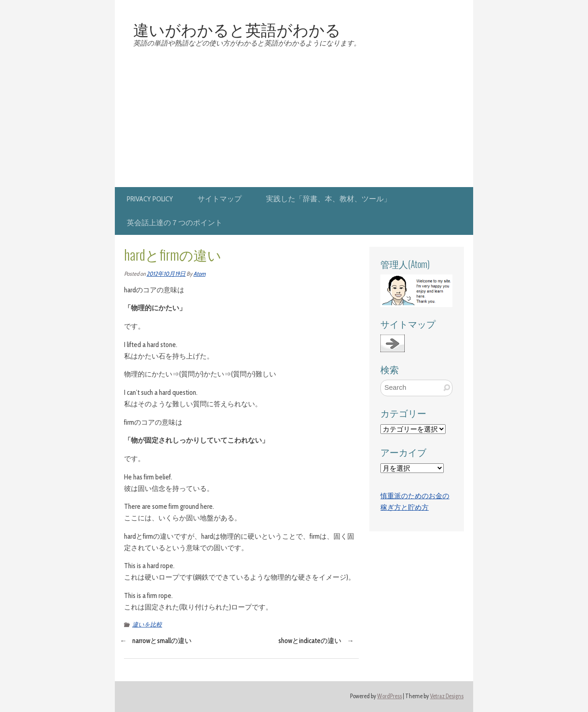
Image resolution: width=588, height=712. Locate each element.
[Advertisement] (294, 118)
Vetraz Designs (447, 696)
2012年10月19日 (166, 274)
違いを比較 (147, 624)
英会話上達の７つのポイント (175, 223)
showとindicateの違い (310, 641)
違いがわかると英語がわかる (237, 29)
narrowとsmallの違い (162, 641)
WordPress (390, 696)
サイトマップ (220, 199)
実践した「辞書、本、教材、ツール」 (328, 199)
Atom (199, 274)
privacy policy (150, 199)
